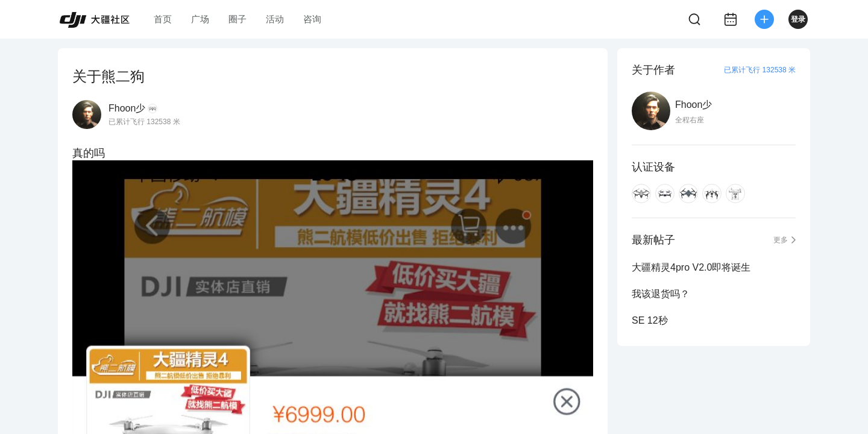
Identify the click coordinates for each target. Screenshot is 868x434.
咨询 (312, 19)
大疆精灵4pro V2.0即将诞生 (691, 267)
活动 (275, 19)
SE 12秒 (650, 320)
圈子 (237, 19)
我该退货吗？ (661, 294)
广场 (200, 19)
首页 (163, 19)
